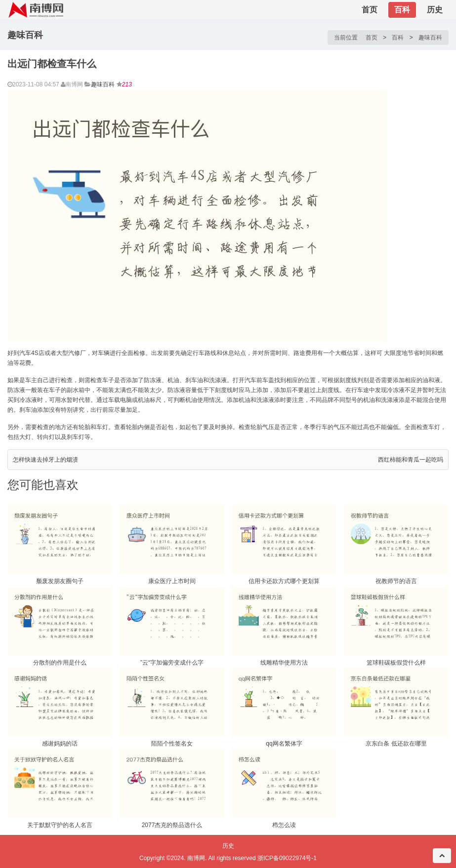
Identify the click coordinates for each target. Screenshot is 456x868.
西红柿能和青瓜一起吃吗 (411, 460)
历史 (435, 10)
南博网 (196, 858)
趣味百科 (430, 38)
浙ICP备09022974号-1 (287, 858)
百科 (402, 10)
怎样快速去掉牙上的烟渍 (45, 460)
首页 (370, 10)
